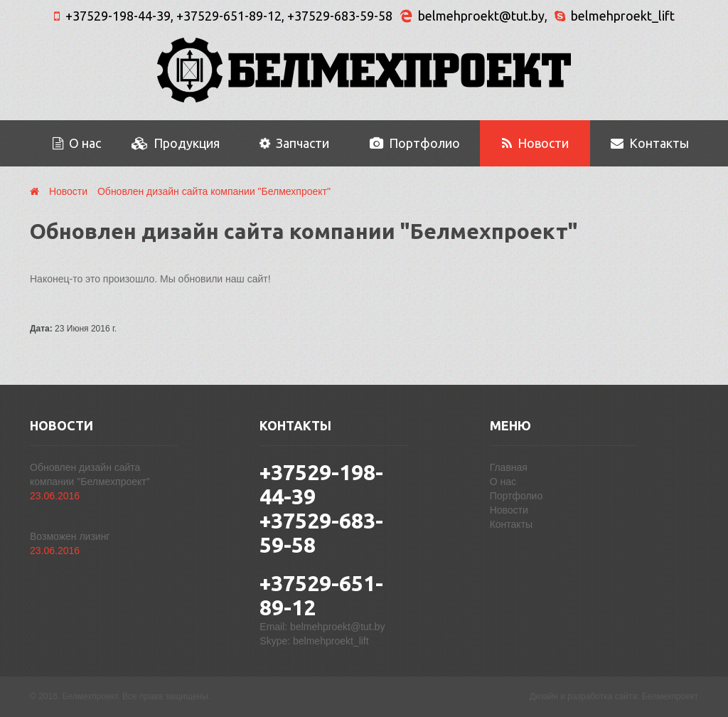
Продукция (176, 143)
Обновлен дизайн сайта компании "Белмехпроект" (214, 191)
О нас (77, 143)
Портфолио (415, 143)
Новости (535, 143)
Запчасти (293, 144)
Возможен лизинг (70, 536)
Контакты (650, 143)
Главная (509, 467)
